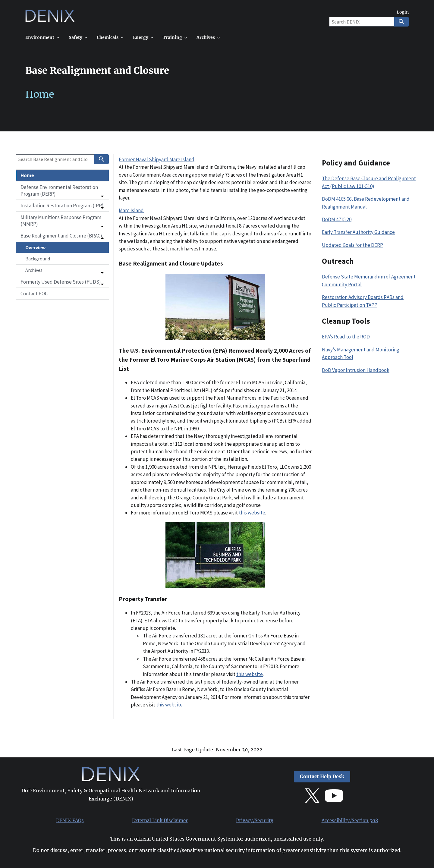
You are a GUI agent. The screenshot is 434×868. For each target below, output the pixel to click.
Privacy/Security (255, 821)
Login (403, 12)
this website (252, 513)
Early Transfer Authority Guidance (358, 232)
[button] (62, 190)
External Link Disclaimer (160, 821)
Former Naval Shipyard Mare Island (157, 159)
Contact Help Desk (322, 777)
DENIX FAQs (70, 821)
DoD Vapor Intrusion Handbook (356, 370)
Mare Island (131, 210)
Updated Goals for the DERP (352, 245)
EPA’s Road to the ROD (346, 337)
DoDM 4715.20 (337, 219)
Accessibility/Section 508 (350, 821)
